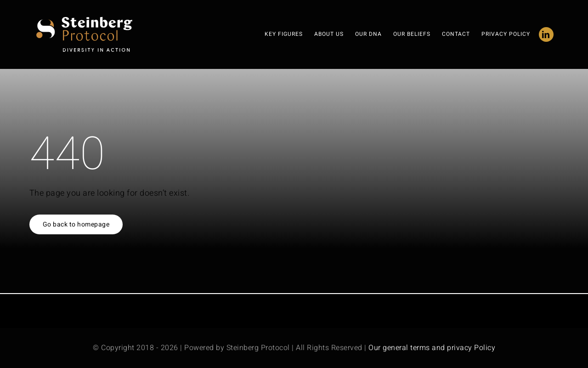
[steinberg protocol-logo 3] (88, 20)
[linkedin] (546, 34)
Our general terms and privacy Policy (432, 348)
